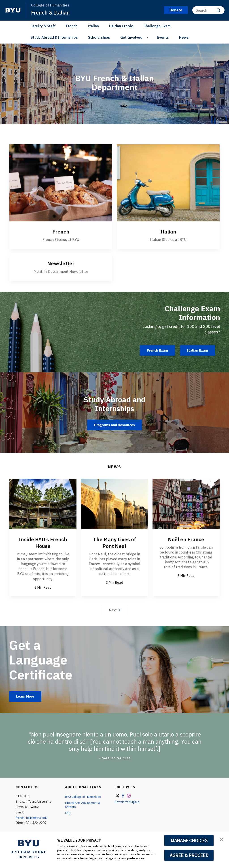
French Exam (155, 350)
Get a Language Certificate (42, 659)
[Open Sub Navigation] (148, 37)
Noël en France (186, 539)
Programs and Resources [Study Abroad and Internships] (114, 425)
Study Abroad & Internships (54, 37)
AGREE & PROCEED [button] (189, 855)
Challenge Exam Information (190, 312)
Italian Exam (197, 350)
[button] (222, 839)
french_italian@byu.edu (32, 818)
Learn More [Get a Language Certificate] (26, 696)
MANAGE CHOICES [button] (189, 840)
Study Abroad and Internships (114, 403)
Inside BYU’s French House (43, 542)
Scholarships (99, 37)
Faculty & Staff (43, 26)
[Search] (208, 10)
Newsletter (61, 263)
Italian (93, 26)
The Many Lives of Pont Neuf (115, 542)
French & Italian (51, 13)
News (184, 37)
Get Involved (131, 37)
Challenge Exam (157, 26)
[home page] (13, 10)
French (72, 26)
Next (115, 610)
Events (163, 37)
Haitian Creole (121, 26)
